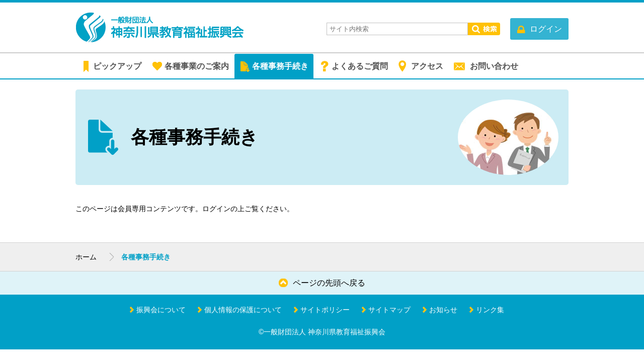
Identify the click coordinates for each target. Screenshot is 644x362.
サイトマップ (389, 310)
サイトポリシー (325, 310)
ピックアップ (117, 66)
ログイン (216, 209)
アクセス (427, 66)
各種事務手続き (280, 66)
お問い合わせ (494, 66)
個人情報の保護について (243, 310)
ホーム (86, 257)
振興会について (161, 310)
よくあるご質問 (360, 66)
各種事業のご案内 (197, 66)
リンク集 (490, 310)
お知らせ (443, 310)
